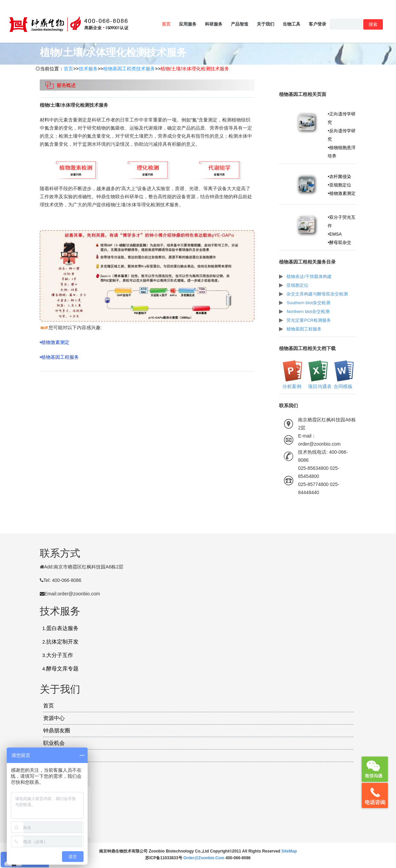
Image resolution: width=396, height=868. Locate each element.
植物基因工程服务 (304, 329)
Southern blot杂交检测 (308, 303)
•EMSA (334, 234)
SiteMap (289, 851)
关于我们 (266, 24)
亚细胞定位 (297, 285)
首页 (166, 24)
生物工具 (292, 24)
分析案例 (291, 386)
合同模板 (343, 386)
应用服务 (188, 24)
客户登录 (317, 24)
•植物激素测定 (55, 342)
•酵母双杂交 (339, 242)
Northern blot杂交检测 (308, 311)
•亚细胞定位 (339, 185)
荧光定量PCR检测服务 (309, 320)
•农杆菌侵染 (339, 177)
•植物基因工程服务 (59, 357)
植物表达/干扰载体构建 (309, 276)
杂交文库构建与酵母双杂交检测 (317, 294)
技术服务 (88, 69)
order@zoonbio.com (204, 858)
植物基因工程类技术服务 (129, 69)
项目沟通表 (319, 386)
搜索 (373, 24)
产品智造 (240, 24)
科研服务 (214, 24)
